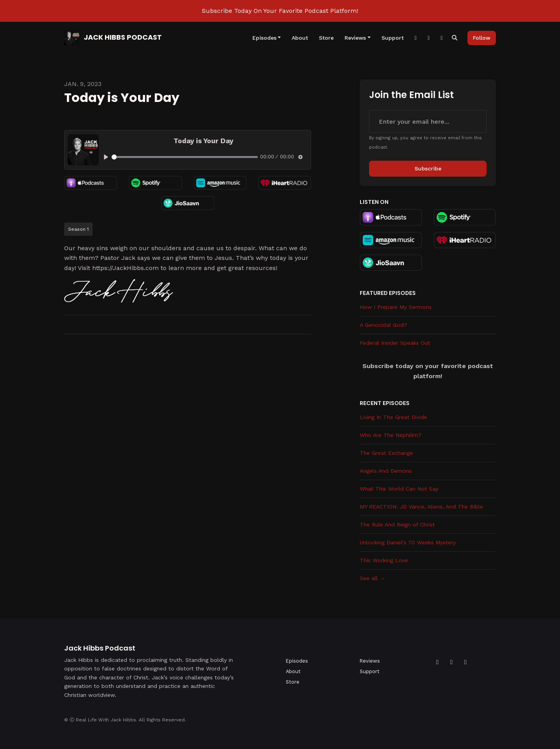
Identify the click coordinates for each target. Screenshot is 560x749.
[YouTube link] (442, 38)
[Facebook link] (416, 38)
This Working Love (384, 560)
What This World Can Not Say (399, 489)
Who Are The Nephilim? (391, 435)
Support (393, 38)
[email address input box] (428, 121)
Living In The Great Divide (393, 417)
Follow (482, 38)
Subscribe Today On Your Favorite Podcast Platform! (280, 11)
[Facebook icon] (437, 662)
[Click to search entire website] (455, 38)
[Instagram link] (429, 38)
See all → (372, 578)
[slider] (185, 157)
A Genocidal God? (383, 325)
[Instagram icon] (465, 662)
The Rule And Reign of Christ (397, 524)
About (300, 38)
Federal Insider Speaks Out (395, 343)
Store (326, 38)
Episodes (264, 38)
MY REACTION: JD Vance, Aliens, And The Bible (421, 507)
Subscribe (428, 168)
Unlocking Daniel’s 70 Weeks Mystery (408, 542)
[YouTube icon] (451, 662)
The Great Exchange (386, 453)
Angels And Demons (386, 471)
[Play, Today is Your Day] (106, 157)
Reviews (355, 38)
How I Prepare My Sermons (396, 307)
